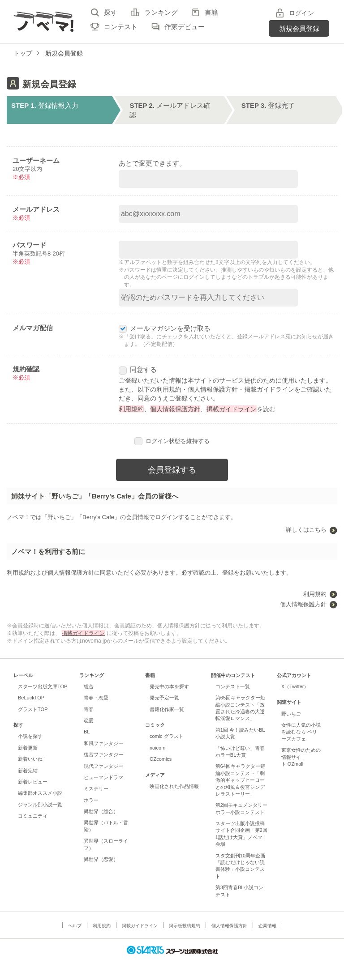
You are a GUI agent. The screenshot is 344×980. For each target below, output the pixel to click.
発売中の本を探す (169, 686)
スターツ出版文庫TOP (43, 686)
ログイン (301, 13)
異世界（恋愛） (101, 859)
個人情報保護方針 (175, 409)
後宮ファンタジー (103, 754)
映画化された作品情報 (174, 786)
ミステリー (96, 788)
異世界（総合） (101, 811)
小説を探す (30, 736)
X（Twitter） (295, 686)
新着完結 (28, 771)
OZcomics (161, 759)
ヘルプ (75, 926)
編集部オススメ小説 (40, 793)
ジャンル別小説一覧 (40, 805)
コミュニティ (33, 816)
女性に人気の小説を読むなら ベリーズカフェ (301, 732)
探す (111, 12)
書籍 (211, 12)
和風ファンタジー (103, 743)
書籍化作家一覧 (167, 709)
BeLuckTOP (31, 698)
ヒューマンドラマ (103, 777)
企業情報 (267, 926)
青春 (89, 709)
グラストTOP (33, 709)
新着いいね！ (33, 759)
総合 (89, 686)
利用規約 (131, 409)
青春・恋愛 (96, 698)
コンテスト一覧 (233, 686)
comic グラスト (167, 736)
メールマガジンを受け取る (165, 328)
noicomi (158, 748)
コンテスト (121, 27)
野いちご (291, 714)
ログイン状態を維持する (172, 441)
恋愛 (89, 720)
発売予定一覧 (164, 698)
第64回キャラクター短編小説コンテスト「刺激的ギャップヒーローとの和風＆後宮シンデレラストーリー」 (240, 780)
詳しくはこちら (306, 530)
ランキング (161, 12)
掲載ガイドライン (232, 409)
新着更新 (28, 748)
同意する (138, 369)
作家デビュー (185, 27)
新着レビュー (33, 782)
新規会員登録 (299, 28)
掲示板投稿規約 (185, 926)
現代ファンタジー (103, 766)
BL (87, 732)
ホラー (91, 800)
